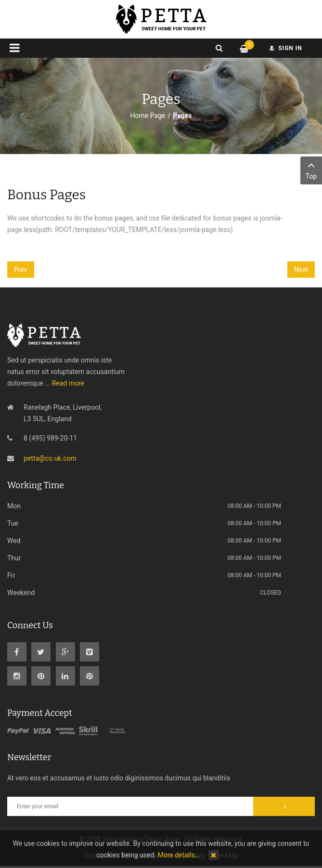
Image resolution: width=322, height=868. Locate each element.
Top (311, 169)
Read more (68, 383)
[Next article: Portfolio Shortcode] (301, 270)
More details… (178, 855)
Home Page (148, 116)
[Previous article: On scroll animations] (21, 270)
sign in (286, 48)
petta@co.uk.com (50, 458)
